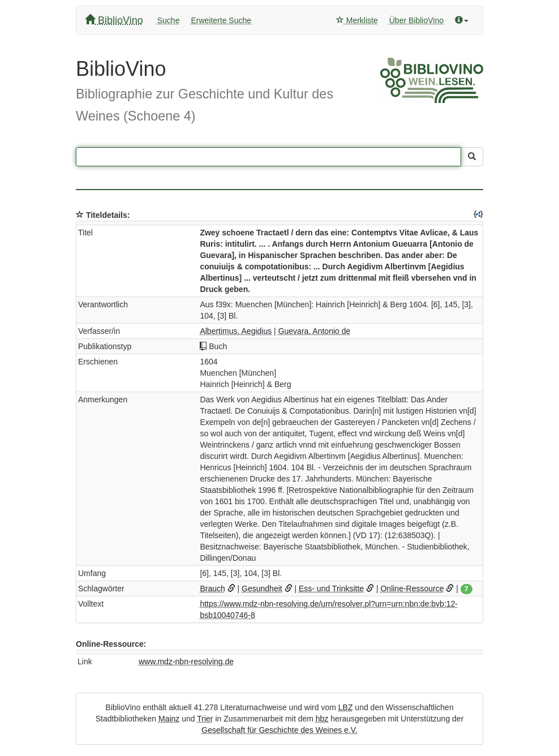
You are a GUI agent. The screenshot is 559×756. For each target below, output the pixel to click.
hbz (322, 719)
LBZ (346, 707)
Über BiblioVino (416, 20)
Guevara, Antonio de (315, 331)
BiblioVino (114, 20)
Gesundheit (262, 589)
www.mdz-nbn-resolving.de (186, 661)
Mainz (169, 719)
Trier (205, 719)
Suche (169, 20)
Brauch (212, 589)
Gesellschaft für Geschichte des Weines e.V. (279, 730)
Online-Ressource (412, 589)
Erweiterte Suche (221, 20)
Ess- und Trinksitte (331, 589)
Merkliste (357, 20)
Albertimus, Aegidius (236, 331)
